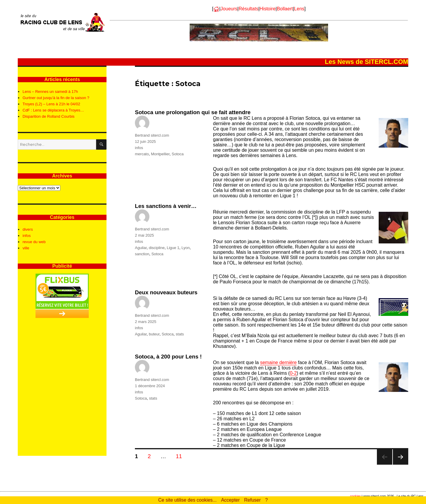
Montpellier (160, 154)
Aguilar (141, 248)
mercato (142, 154)
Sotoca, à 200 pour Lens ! (168, 357)
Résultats (248, 9)
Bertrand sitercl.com (152, 135)
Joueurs (229, 9)
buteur (154, 334)
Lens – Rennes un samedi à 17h (50, 92)
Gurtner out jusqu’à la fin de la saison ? (56, 98)
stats (180, 334)
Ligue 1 (173, 248)
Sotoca (177, 154)
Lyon (186, 248)
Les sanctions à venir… (166, 206)
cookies (355, 496)
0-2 (293, 373)
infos (139, 148)
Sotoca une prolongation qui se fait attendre (193, 112)
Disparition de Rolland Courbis (49, 116)
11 (181, 456)
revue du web (34, 242)
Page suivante (400, 465)
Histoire (267, 9)
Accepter (230, 500)
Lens (299, 9)
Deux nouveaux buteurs (166, 292)
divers (28, 229)
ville (26, 248)
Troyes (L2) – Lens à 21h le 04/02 (51, 104)
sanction (142, 254)
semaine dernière (278, 362)
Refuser (252, 500)
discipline (157, 248)
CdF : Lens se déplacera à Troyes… (53, 110)
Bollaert (285, 9)
